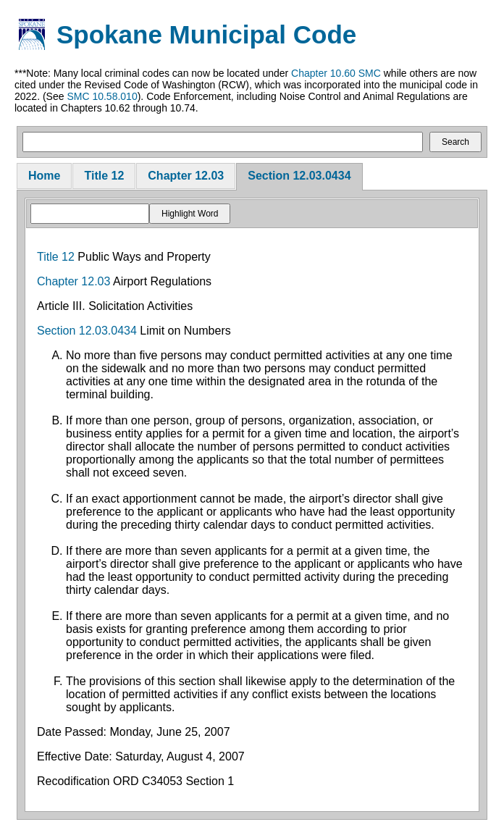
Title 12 (104, 176)
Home (44, 176)
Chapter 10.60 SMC (336, 73)
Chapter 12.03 (186, 176)
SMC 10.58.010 (102, 96)
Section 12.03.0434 (299, 176)
